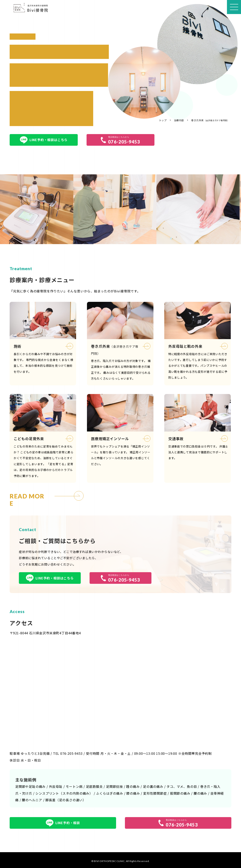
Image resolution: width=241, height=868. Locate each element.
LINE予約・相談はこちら (44, 140)
